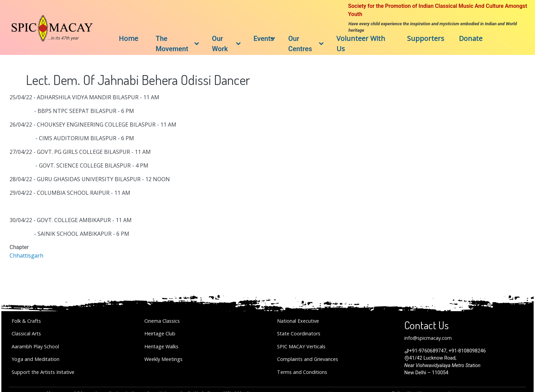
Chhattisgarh (26, 256)
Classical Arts (26, 333)
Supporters (426, 38)
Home (128, 38)
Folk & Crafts (26, 321)
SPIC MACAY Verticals (301, 346)
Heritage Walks (161, 346)
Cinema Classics (162, 321)
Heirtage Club (160, 333)
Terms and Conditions (302, 372)
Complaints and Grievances (308, 359)
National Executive (298, 321)
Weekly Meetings (163, 359)
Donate (471, 38)
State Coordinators (299, 333)
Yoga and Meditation (35, 359)
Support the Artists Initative (43, 372)
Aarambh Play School (35, 346)
